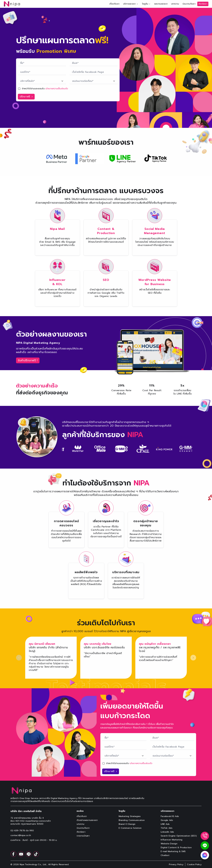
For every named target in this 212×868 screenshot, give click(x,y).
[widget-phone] (205, 836)
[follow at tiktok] (36, 854)
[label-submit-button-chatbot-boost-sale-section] (26, 97)
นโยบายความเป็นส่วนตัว (57, 89)
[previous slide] (19, 658)
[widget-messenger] (205, 855)
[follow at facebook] (14, 854)
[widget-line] (205, 845)
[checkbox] (19, 89)
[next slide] (193, 658)
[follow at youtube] (21, 854)
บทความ (175, 4)
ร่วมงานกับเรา (189, 4)
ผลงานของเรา (161, 4)
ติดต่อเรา (203, 4)
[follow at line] (29, 854)
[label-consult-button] (28, 360)
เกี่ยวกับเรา (114, 4)
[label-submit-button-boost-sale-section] (111, 771)
